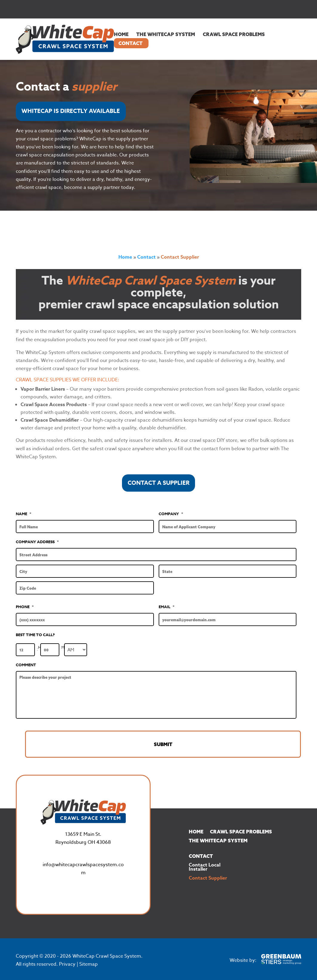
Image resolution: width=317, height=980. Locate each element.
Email (167, 607)
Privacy (67, 960)
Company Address (37, 542)
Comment (26, 665)
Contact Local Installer (205, 863)
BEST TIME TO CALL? (35, 635)
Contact (130, 43)
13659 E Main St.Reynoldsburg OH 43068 (83, 834)
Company (171, 514)
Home (121, 34)
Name (24, 514)
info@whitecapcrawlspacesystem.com (83, 864)
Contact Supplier (208, 874)
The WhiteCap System (166, 34)
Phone (25, 607)
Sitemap (89, 960)
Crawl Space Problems (234, 34)
